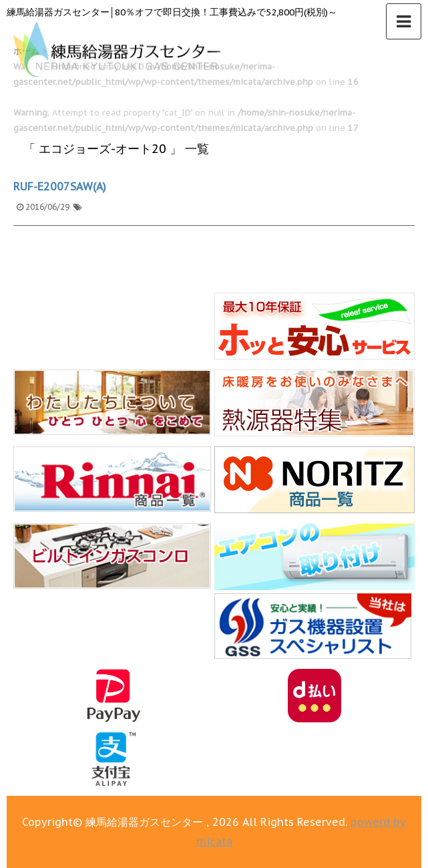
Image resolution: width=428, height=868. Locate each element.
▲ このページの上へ (390, 815)
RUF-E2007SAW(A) (60, 186)
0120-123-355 (176, 815)
